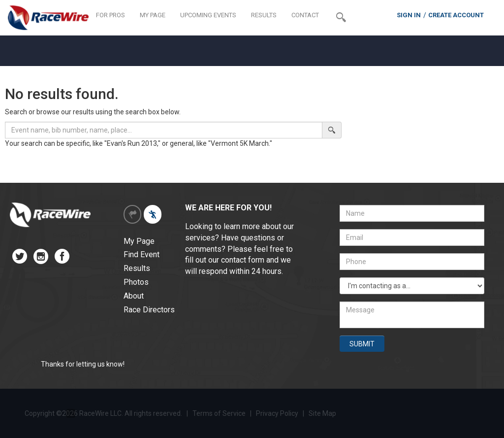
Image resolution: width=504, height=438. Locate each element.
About (134, 296)
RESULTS (264, 15)
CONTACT (305, 15)
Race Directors (149, 310)
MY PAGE (153, 15)
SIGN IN (409, 15)
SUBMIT (362, 344)
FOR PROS (110, 15)
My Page (139, 241)
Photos (136, 282)
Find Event (142, 254)
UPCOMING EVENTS (208, 15)
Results (137, 268)
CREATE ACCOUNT (456, 15)
